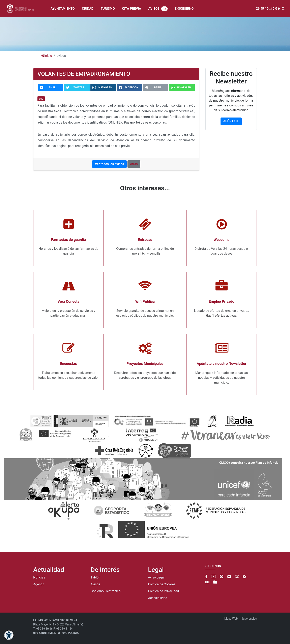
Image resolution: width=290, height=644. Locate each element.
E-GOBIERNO (184, 9)
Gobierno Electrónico (106, 591)
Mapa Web (231, 619)
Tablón (95, 577)
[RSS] (244, 577)
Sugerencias (249, 619)
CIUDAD (88, 9)
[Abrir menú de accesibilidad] (9, 635)
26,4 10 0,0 (268, 9)
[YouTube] (213, 577)
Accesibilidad (158, 598)
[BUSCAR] (284, 9)
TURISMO (108, 9)
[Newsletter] (207, 582)
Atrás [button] (134, 164)
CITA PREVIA (132, 9)
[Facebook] (206, 577)
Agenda (39, 584)
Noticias (39, 577)
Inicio (47, 56)
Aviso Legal (156, 577)
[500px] (229, 577)
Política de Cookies (162, 584)
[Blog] (237, 577)
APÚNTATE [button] (231, 121)
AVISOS (158, 9)
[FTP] (215, 582)
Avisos (95, 584)
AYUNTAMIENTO (63, 9)
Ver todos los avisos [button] (109, 164)
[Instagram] (222, 577)
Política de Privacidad (163, 591)
